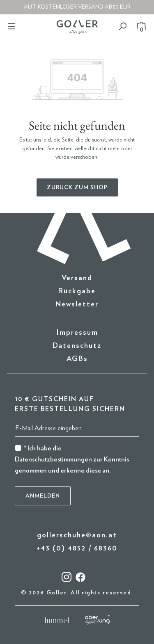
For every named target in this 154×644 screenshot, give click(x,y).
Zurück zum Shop (77, 187)
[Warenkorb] (139, 26)
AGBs (77, 359)
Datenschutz (77, 346)
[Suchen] (122, 26)
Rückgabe (77, 291)
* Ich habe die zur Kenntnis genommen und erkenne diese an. (72, 459)
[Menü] (11, 26)
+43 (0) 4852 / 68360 (77, 548)
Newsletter (77, 304)
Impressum (77, 333)
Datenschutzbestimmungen (53, 459)
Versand (77, 278)
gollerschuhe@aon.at (77, 535)
